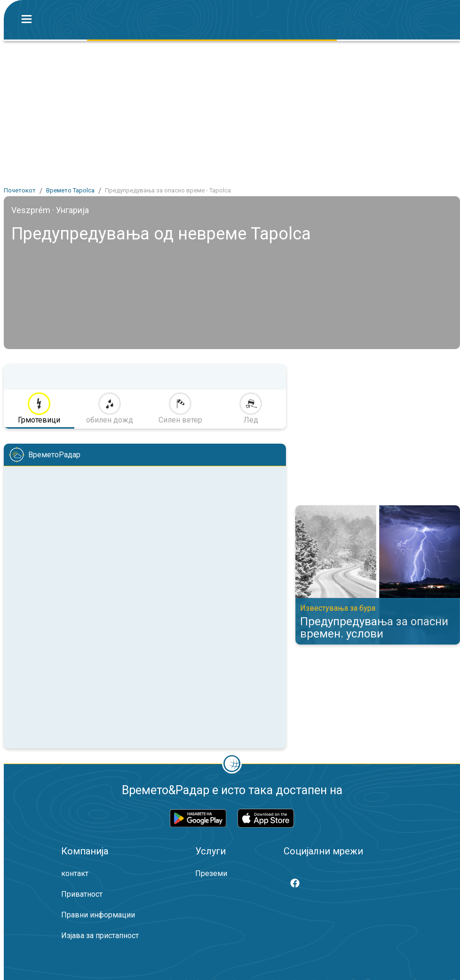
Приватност (82, 894)
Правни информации (98, 915)
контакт (75, 873)
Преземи (211, 873)
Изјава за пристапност (100, 936)
